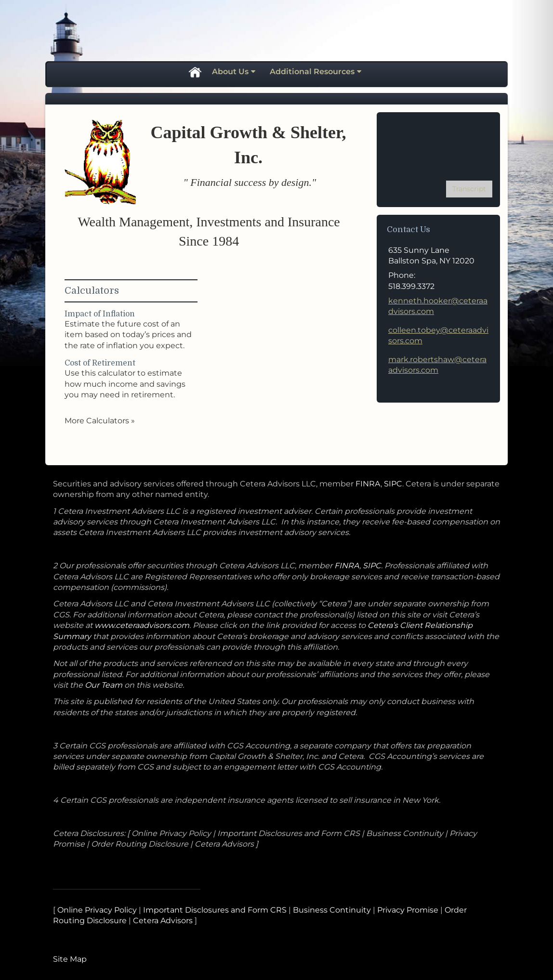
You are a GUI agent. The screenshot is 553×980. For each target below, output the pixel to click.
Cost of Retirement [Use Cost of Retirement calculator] (100, 363)
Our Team (105, 685)
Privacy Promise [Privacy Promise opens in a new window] (408, 910)
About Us (230, 72)
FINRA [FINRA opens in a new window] (368, 484)
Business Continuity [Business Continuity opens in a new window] (332, 910)
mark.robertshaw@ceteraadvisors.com (437, 365)
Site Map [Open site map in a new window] (70, 959)
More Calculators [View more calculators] (100, 421)
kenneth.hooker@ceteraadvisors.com (438, 306)
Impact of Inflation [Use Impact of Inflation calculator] (100, 314)
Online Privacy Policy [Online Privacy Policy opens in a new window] (97, 910)
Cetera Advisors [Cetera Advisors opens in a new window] (163, 921)
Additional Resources (312, 72)
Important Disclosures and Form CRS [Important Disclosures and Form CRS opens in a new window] (215, 910)
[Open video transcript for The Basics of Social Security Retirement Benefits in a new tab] (469, 189)
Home (195, 72)
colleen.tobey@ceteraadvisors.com (438, 335)
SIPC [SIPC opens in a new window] (393, 484)
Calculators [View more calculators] (92, 291)
